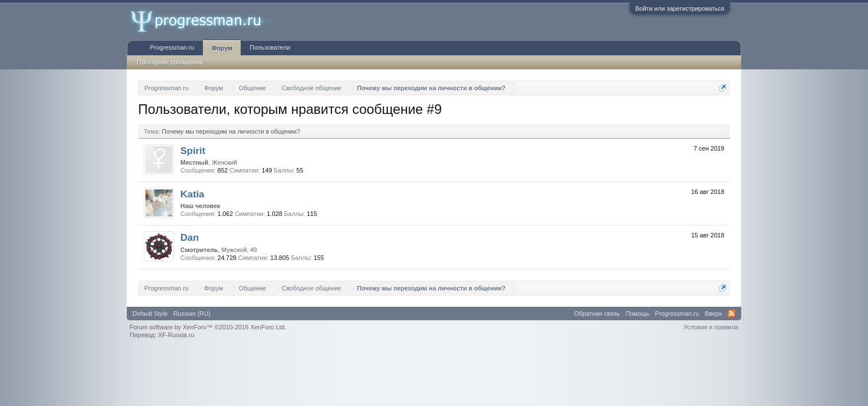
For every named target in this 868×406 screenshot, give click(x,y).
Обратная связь (597, 314)
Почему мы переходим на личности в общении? (231, 131)
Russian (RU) (192, 314)
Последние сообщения (170, 62)
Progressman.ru (172, 47)
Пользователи (270, 47)
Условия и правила (711, 327)
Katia (192, 194)
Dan (190, 237)
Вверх (713, 314)
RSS (732, 314)
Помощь (638, 314)
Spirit (193, 151)
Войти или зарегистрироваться (680, 8)
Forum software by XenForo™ (208, 327)
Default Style (150, 314)
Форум (222, 48)
